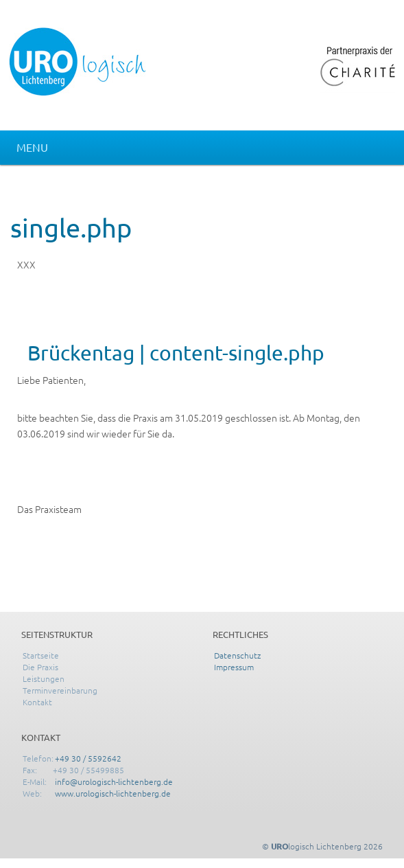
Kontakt (37, 702)
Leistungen (44, 678)
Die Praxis (40, 667)
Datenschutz (237, 655)
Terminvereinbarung (60, 690)
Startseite (41, 655)
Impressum (234, 667)
